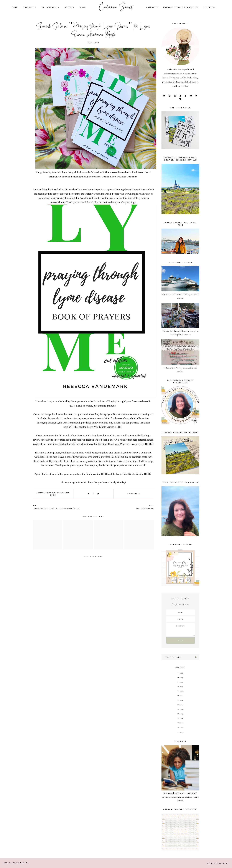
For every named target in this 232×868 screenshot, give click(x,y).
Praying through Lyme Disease (131, 189)
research (209, 7)
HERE (75, 427)
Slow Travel (50, 7)
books (68, 7)
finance (151, 7)
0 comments (134, 494)
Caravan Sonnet (116, 8)
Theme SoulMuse (218, 863)
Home (15, 7)
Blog (83, 7)
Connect (29, 7)
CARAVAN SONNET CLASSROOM (181, 7)
